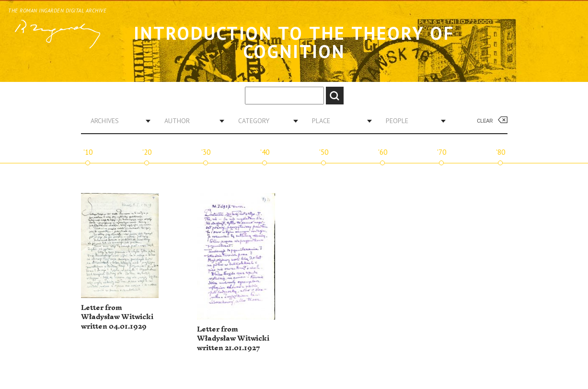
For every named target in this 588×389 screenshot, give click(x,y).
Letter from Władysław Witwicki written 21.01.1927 (233, 339)
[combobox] (117, 121)
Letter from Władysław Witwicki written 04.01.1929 (117, 317)
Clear (485, 121)
